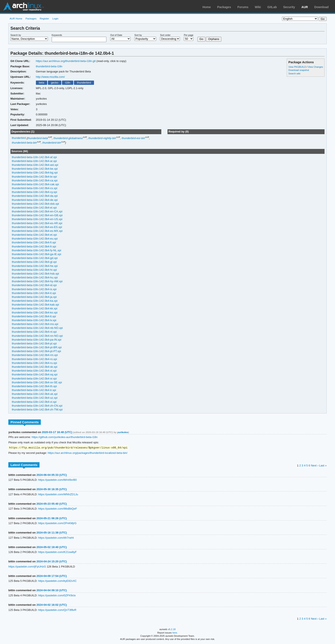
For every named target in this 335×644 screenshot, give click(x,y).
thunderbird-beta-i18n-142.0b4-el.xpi (34, 208)
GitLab (272, 7)
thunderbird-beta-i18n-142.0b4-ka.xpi (35, 301)
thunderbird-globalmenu (68, 138)
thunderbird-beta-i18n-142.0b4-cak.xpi (35, 184)
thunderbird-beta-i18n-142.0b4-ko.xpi (35, 312)
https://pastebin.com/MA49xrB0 (57, 480)
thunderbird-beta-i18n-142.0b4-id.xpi (34, 285)
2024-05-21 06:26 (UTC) (52, 518)
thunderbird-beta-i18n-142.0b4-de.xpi (35, 200)
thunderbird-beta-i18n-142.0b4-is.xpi (34, 289)
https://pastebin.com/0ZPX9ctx (57, 596)
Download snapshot (299, 70)
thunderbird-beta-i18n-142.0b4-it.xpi (34, 293)
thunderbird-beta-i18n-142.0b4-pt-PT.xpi (36, 351)
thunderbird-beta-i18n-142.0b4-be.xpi (35, 169)
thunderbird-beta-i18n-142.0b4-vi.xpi (34, 402)
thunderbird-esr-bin (133, 138)
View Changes (315, 67)
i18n (68, 83)
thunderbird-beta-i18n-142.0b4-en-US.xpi (37, 219)
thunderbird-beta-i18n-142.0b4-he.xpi (35, 266)
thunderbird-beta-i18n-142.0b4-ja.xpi (34, 297)
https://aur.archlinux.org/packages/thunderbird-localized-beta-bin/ (87, 453)
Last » (323, 466)
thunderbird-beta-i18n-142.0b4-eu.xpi (35, 239)
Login (55, 18)
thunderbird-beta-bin (24, 143)
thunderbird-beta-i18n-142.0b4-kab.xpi (35, 305)
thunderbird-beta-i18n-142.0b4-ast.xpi (35, 165)
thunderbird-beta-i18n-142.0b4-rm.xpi (35, 355)
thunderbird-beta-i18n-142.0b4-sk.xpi (35, 367)
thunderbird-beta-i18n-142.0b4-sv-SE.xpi (37, 382)
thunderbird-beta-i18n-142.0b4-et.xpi (34, 235)
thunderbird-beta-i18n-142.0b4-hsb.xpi (35, 274)
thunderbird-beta (38, 138)
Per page (189, 35)
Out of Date (116, 35)
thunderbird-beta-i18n (49, 66)
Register (44, 18)
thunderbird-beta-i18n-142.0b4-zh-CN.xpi (37, 406)
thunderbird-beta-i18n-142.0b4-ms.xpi (35, 324)
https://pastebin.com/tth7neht (56, 538)
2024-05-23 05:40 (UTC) (52, 504)
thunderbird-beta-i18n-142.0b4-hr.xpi (34, 270)
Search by (16, 35)
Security (289, 7)
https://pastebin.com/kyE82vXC (57, 581)
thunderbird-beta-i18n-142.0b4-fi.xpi (34, 242)
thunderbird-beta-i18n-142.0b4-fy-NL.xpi (36, 250)
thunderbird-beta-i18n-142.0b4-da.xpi (35, 196)
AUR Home (16, 18)
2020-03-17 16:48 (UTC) (57, 432)
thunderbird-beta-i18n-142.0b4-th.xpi (34, 386)
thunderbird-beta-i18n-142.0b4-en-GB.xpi (37, 215)
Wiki (258, 7)
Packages (224, 7)
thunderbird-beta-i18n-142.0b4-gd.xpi (35, 258)
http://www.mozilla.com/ (50, 77)
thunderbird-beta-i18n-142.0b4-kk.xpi (35, 308)
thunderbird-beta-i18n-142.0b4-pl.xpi (34, 343)
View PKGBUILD (298, 67)
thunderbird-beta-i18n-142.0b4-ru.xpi (34, 363)
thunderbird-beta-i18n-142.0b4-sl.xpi (34, 371)
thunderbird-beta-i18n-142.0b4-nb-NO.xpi (37, 328)
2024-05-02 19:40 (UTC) (52, 547)
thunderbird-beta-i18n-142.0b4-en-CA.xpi (37, 211)
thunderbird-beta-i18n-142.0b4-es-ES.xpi (37, 227)
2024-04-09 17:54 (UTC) (52, 576)
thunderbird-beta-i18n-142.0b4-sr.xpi (34, 379)
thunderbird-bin (52, 143)
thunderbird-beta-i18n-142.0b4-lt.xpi (34, 316)
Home (207, 7)
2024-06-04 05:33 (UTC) (52, 475)
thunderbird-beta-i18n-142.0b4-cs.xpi (35, 188)
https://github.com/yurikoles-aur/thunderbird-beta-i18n (65, 437)
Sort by (138, 35)
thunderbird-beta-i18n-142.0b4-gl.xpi (34, 262)
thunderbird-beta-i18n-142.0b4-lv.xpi (34, 320)
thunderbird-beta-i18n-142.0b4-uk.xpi (35, 394)
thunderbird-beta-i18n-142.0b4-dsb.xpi (35, 204)
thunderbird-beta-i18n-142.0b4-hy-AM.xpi (37, 281)
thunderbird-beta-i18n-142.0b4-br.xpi (34, 177)
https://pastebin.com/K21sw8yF (57, 552)
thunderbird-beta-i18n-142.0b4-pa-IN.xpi (37, 340)
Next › (315, 466)
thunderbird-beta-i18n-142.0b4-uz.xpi (35, 398)
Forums (243, 7)
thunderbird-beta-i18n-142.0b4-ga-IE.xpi (36, 254)
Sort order (165, 35)
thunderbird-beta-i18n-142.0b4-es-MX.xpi (37, 231)
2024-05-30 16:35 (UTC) (52, 489)
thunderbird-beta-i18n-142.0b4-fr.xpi (34, 246)
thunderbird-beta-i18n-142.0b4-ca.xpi (35, 180)
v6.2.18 (172, 629)
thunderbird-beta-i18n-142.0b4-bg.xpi (35, 173)
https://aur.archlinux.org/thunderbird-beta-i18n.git (66, 61)
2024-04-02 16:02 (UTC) (52, 605)
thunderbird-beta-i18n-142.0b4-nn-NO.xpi (37, 336)
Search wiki (294, 74)
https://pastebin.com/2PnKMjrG (57, 523)
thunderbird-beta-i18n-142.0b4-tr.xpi (34, 390)
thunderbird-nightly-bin (102, 138)
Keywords (57, 35)
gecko (55, 83)
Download (321, 7)
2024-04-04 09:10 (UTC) (52, 590)
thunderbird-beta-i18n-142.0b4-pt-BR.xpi (37, 347)
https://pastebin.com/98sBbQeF (58, 509)
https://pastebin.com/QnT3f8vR (57, 610)
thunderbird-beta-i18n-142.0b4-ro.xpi (34, 359)
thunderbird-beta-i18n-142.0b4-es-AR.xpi (37, 223)
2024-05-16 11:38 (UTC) (52, 533)
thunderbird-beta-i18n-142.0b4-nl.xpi (34, 332)
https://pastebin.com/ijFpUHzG (27, 567)
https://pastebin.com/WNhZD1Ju (58, 495)
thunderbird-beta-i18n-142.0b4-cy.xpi (34, 192)
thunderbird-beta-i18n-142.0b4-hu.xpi (35, 277)
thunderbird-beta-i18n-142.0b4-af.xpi (34, 157)
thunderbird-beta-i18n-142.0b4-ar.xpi (34, 161)
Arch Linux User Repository (24, 6)
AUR (305, 7)
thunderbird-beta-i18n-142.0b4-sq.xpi (35, 374)
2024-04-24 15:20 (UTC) (52, 562)
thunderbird (84, 83)
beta (42, 83)
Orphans (214, 39)
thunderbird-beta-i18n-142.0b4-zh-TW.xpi (37, 409)
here (175, 633)
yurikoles (123, 432)
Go (201, 39)
